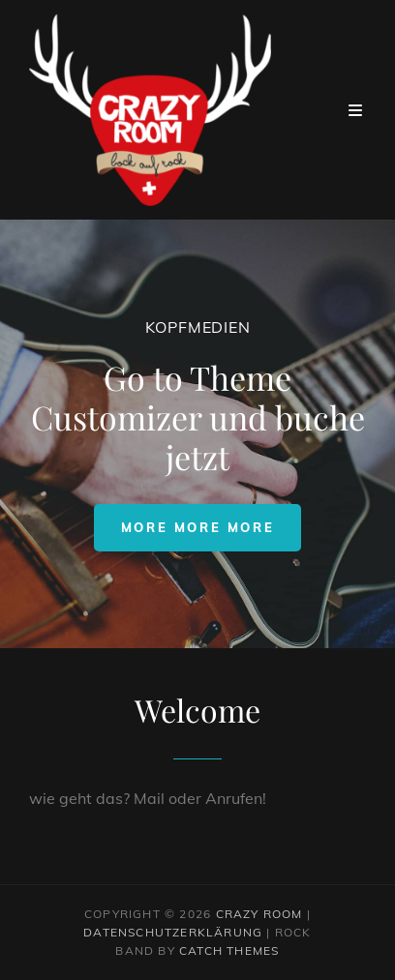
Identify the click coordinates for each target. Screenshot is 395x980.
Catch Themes (229, 950)
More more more (211, 527)
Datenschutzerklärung (173, 932)
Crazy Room (259, 914)
